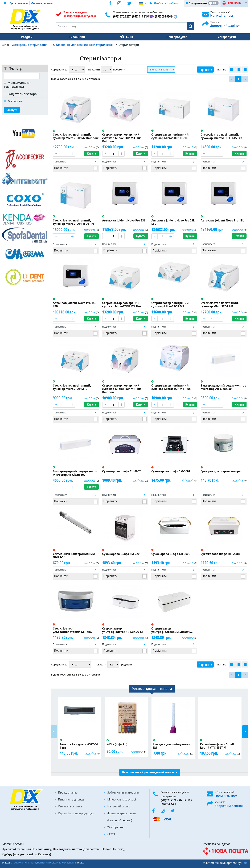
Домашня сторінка (5, 3)
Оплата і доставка (43, 3)
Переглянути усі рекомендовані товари (148, 772)
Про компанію (19, 3)
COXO (111, 834)
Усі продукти (224, 37)
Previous (54, 732)
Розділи (26, 37)
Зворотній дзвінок (229, 806)
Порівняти (205, 70)
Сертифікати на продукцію (76, 813)
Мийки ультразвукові (122, 799)
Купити (91, 154)
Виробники (76, 37)
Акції (128, 37)
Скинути (12, 110)
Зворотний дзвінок (225, 26)
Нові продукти (174, 37)
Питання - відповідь (71, 799)
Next (245, 732)
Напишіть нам (222, 15)
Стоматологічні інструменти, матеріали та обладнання (44, 863)
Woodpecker (116, 827)
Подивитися (60, 162)
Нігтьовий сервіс (119, 806)
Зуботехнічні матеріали (123, 792)
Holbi (245, 863)
